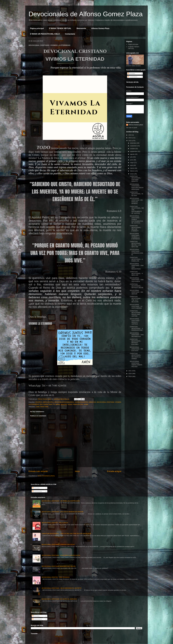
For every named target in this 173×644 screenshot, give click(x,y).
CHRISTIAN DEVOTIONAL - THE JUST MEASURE (136, 299)
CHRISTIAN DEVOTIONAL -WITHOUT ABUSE (136, 286)
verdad (86, 404)
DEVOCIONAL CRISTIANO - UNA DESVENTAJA (137, 335)
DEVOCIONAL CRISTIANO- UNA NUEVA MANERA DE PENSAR (62, 512)
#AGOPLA (39, 402)
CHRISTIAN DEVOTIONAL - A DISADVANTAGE (136, 328)
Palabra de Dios (78, 404)
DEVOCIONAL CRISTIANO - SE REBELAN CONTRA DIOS (61, 501)
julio (132, 157)
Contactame (70, 34)
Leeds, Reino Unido (42, 407)
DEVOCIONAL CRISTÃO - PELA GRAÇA (55, 523)
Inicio (77, 471)
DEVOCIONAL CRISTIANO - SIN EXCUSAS (136, 349)
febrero (133, 171)
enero (132, 174)
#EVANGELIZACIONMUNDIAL (64, 402)
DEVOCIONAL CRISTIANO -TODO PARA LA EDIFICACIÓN (61, 555)
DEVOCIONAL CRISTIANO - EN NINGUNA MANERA (136, 201)
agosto (133, 154)
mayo (132, 163)
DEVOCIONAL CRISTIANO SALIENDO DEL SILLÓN (59, 566)
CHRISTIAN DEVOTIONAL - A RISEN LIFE (136, 259)
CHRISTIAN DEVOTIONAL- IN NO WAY (136, 194)
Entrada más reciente (38, 471)
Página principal (37, 28)
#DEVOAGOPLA (48, 402)
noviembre (134, 146)
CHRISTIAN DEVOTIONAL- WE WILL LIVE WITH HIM (135, 244)
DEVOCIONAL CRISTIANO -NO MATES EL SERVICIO (59, 599)
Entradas (131, 74)
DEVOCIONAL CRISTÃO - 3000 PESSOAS (55, 577)
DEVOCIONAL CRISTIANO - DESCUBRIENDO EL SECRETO (62, 588)
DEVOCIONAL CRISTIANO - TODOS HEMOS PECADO (136, 364)
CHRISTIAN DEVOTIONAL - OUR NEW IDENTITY (136, 179)
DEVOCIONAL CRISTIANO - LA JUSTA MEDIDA (136, 306)
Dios (41, 404)
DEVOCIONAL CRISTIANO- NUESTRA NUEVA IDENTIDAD (137, 187)
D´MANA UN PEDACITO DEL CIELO (45, 34)
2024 (130, 135)
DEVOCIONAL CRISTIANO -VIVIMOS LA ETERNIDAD (135, 236)
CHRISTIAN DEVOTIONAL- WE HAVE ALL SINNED (135, 356)
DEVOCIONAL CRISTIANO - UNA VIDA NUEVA (137, 280)
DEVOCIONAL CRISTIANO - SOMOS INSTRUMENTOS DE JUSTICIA (136, 219)
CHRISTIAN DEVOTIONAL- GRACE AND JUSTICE (135, 313)
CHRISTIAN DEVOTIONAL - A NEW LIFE (136, 273)
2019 (130, 376)
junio (132, 160)
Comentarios (132, 77)
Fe (54, 404)
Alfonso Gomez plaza (136, 125)
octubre (133, 149)
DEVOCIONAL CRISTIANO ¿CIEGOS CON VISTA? (58, 545)
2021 (130, 371)
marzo (132, 168)
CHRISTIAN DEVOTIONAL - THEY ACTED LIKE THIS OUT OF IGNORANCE (66, 534)
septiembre (134, 151)
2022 (130, 141)
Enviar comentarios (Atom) (46, 476)
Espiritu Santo (48, 404)
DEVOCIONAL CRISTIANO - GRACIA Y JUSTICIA (135, 321)
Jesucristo (64, 404)
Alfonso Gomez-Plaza (100, 28)
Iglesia (58, 404)
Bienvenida (81, 28)
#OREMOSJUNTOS (81, 402)
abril (132, 165)
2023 (130, 138)
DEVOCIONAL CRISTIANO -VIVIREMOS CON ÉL (136, 252)
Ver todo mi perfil (132, 128)
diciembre (134, 143)
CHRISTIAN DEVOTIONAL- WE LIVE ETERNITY (135, 228)
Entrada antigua (114, 471)
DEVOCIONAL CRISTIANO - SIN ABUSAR (136, 292)
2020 (130, 374)
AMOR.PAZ (92, 402)
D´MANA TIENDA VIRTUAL (60, 28)
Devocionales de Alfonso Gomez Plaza (86, 14)
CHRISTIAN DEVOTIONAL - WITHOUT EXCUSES (136, 342)
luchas (70, 404)
